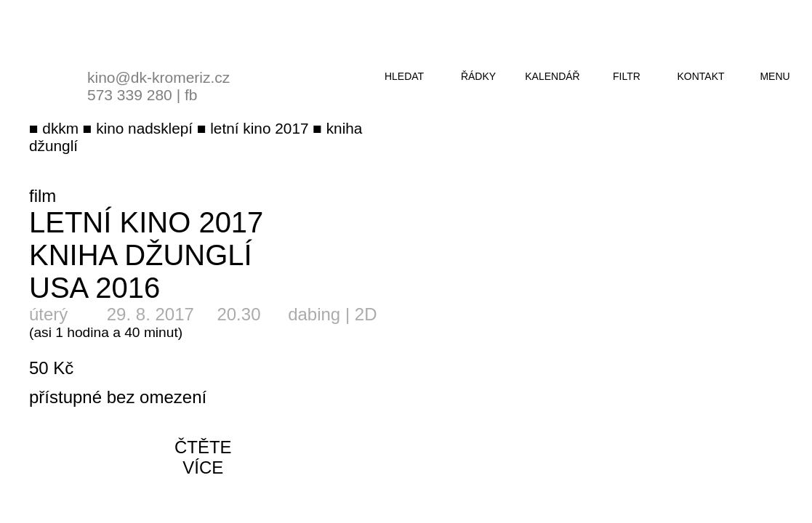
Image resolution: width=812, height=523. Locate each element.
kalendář (552, 76)
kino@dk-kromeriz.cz (158, 77)
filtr (627, 76)
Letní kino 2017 (146, 222)
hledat (404, 76)
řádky (478, 76)
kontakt (700, 76)
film (43, 196)
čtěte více (203, 457)
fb (191, 95)
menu (775, 76)
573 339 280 (130, 95)
